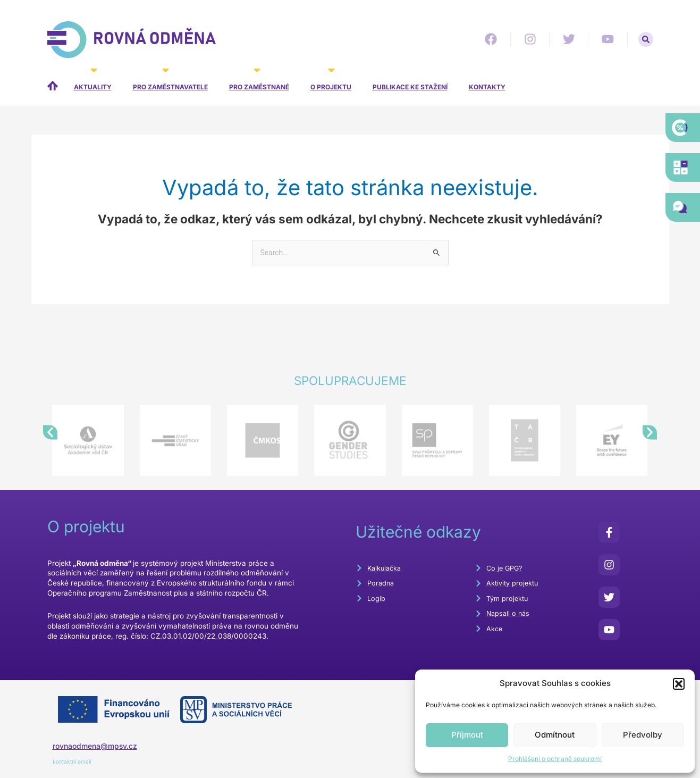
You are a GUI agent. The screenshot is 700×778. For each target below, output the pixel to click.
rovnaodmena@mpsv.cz (99, 747)
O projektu (331, 80)
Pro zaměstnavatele (170, 80)
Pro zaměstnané (259, 80)
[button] (679, 684)
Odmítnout (555, 735)
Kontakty (487, 87)
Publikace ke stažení (410, 87)
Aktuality (93, 80)
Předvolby (643, 735)
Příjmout (467, 735)
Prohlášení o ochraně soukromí (555, 759)
